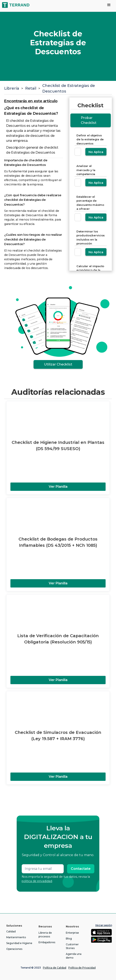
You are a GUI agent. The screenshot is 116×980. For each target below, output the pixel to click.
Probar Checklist (89, 120)
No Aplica (96, 152)
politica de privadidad (37, 881)
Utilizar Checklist (58, 364)
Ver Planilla (58, 487)
